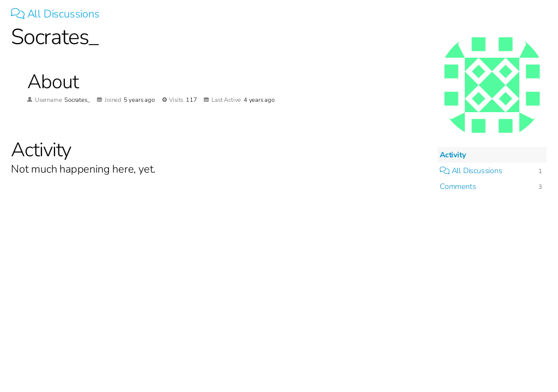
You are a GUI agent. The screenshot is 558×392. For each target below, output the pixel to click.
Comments (458, 186)
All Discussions (55, 14)
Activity (453, 155)
